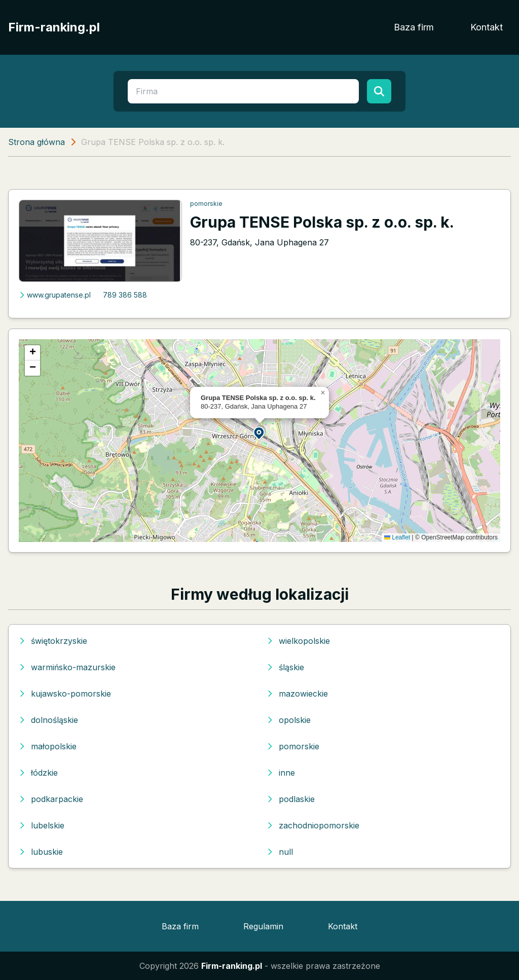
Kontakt (487, 27)
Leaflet (397, 537)
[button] (259, 433)
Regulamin (263, 926)
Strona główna (36, 142)
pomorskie (206, 204)
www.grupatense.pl (55, 295)
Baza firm (414, 27)
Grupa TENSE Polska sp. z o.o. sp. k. (322, 222)
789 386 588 (125, 295)
